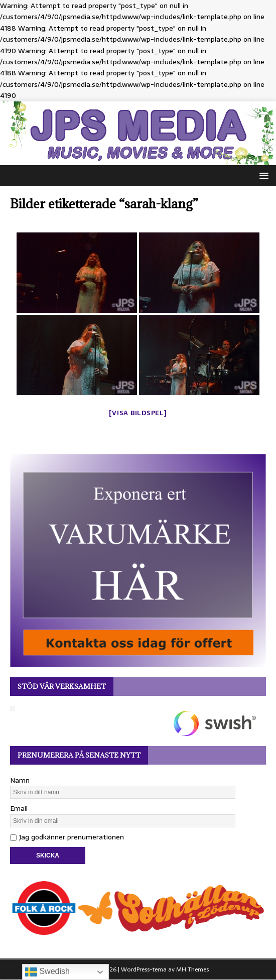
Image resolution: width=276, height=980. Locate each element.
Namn (20, 780)
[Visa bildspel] (138, 413)
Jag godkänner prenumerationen (67, 837)
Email (19, 808)
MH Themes (192, 969)
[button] (262, 175)
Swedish (47, 972)
